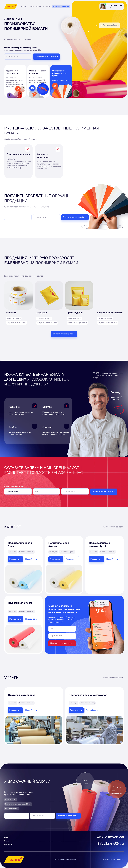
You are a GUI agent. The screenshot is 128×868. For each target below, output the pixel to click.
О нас (32, 6)
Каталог (24, 6)
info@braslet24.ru (111, 844)
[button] (64, 334)
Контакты (46, 6)
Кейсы (38, 6)
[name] (18, 217)
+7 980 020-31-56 (115, 6)
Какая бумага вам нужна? (14, 486)
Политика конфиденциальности (64, 860)
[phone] (18, 57)
